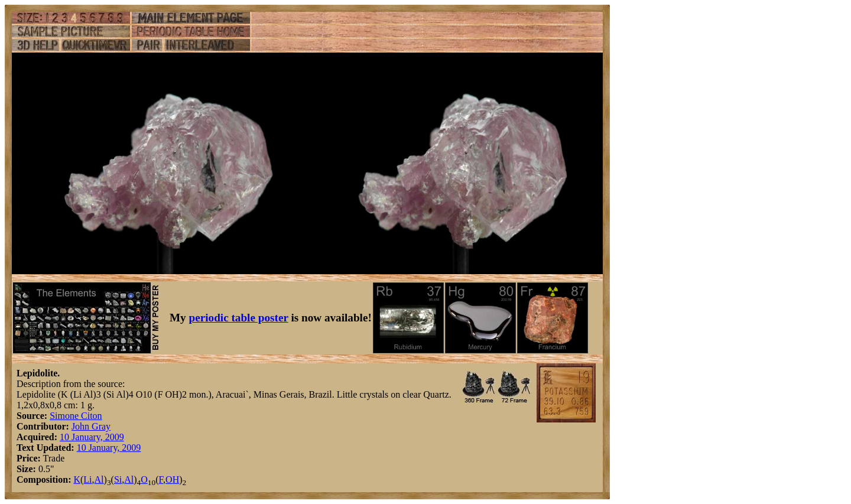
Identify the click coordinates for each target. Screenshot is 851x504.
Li (87, 479)
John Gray (91, 426)
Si (118, 479)
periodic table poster (239, 318)
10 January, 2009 (92, 437)
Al (99, 479)
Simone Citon (76, 416)
